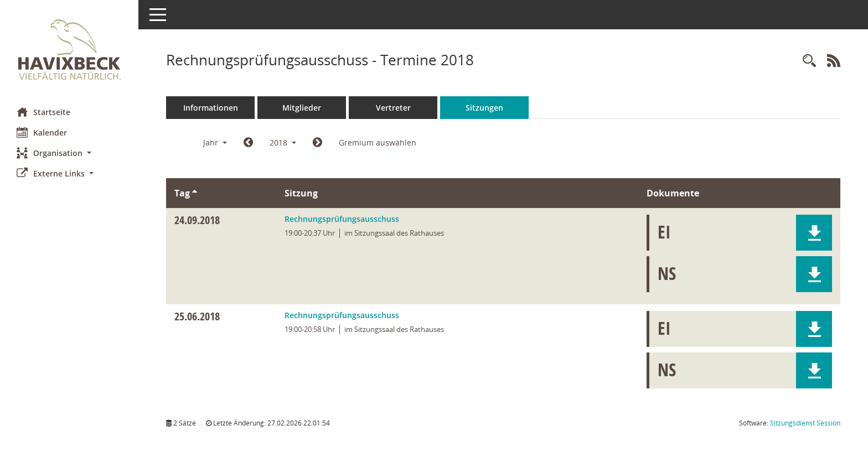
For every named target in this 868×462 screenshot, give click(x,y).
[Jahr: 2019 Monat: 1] (317, 143)
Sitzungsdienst (805, 423)
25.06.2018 (197, 316)
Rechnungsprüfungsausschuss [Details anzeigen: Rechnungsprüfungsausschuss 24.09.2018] (342, 219)
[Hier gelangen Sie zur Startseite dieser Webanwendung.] (69, 50)
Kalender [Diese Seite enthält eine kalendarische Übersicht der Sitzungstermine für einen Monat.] (42, 132)
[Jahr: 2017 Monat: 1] (248, 143)
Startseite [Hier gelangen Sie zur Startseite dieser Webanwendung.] (43, 112)
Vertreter (393, 108)
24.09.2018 (197, 220)
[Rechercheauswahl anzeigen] (809, 61)
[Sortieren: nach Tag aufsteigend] (195, 193)
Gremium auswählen (378, 142)
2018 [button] (283, 142)
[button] (69, 153)
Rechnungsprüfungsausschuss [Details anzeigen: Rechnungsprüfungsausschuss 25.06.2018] (342, 315)
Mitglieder (302, 108)
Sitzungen (484, 108)
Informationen (211, 108)
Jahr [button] (215, 142)
